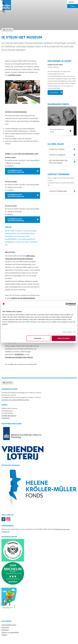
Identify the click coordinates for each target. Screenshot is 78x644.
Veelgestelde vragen (9, 625)
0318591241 (19, 354)
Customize (39, 338)
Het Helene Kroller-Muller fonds (58, 162)
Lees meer (54, 92)
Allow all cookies (64, 338)
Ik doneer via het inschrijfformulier (16, 171)
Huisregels (5, 627)
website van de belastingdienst (23, 298)
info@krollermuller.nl (9, 416)
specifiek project (15, 75)
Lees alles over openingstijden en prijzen (15, 400)
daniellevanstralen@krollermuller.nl (19, 357)
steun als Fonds (57, 149)
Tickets (73, 6)
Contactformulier (58, 191)
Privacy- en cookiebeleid (10, 632)
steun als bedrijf (57, 155)
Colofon (4, 635)
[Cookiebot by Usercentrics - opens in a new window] (67, 304)
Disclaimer (5, 630)
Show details (67, 332)
